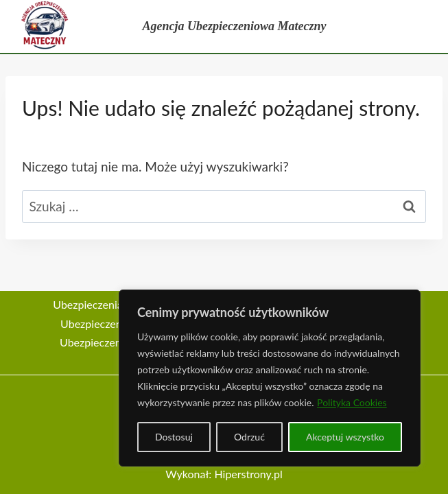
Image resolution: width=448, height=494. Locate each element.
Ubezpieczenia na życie (116, 324)
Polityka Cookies (352, 402)
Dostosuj (174, 437)
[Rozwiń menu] (425, 27)
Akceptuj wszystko (345, 437)
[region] (270, 378)
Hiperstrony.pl (248, 474)
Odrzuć (249, 437)
